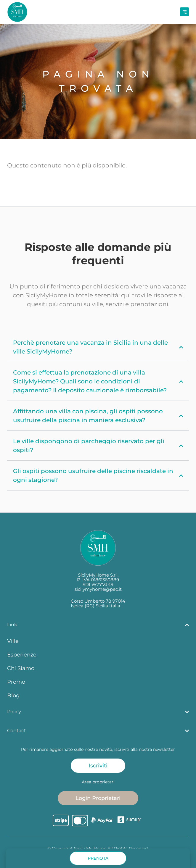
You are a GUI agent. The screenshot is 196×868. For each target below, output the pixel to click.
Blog (13, 695)
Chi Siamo (21, 668)
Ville (13, 641)
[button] (98, 858)
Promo (16, 682)
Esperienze (22, 655)
